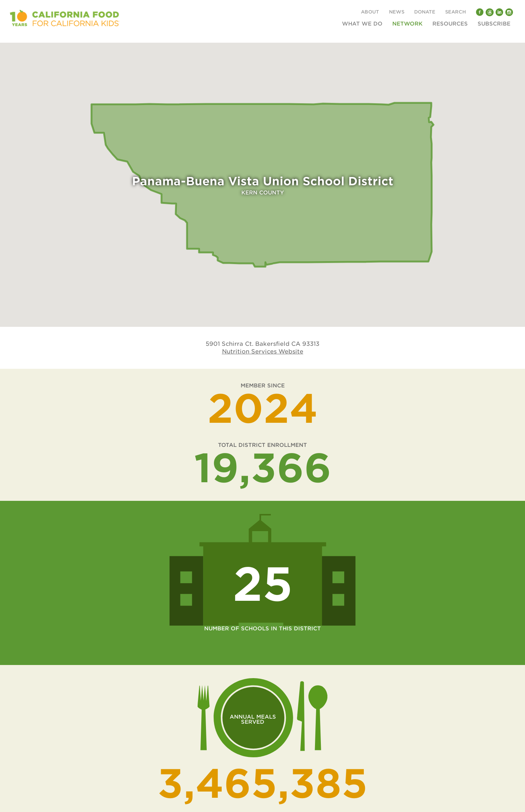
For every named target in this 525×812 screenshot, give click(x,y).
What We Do (362, 24)
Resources (450, 24)
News (397, 12)
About (370, 12)
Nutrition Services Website (263, 351)
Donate (425, 12)
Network (407, 24)
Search (456, 12)
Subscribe (494, 24)
